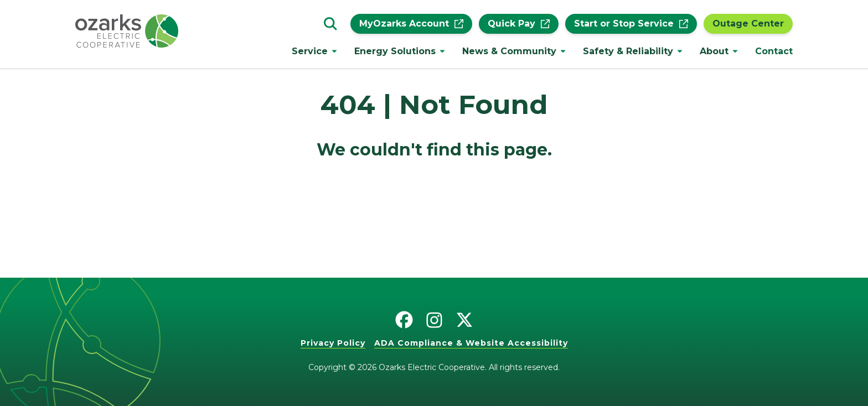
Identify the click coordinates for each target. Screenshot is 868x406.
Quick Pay (519, 24)
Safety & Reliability (628, 51)
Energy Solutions (395, 51)
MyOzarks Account (411, 24)
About (714, 51)
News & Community (509, 51)
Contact (774, 51)
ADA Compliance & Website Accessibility (471, 343)
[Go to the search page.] (330, 24)
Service (310, 51)
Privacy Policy (333, 343)
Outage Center (748, 24)
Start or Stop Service (631, 24)
